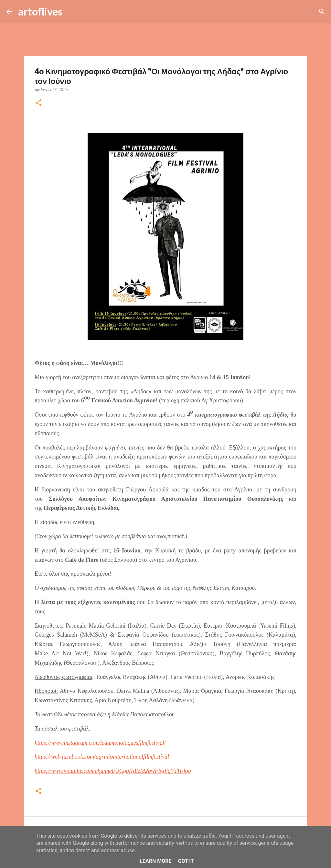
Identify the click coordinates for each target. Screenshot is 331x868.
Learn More (155, 861)
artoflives (40, 11)
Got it (186, 861)
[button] (38, 103)
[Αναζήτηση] (71, 12)
